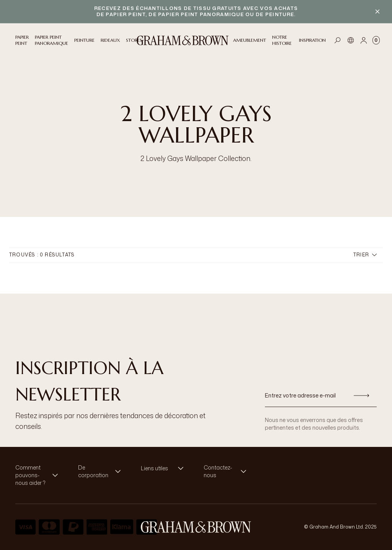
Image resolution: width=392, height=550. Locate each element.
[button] (39, 475)
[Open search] (338, 40)
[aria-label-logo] (196, 527)
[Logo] (183, 40)
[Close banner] (377, 11)
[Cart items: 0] (376, 40)
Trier (365, 255)
